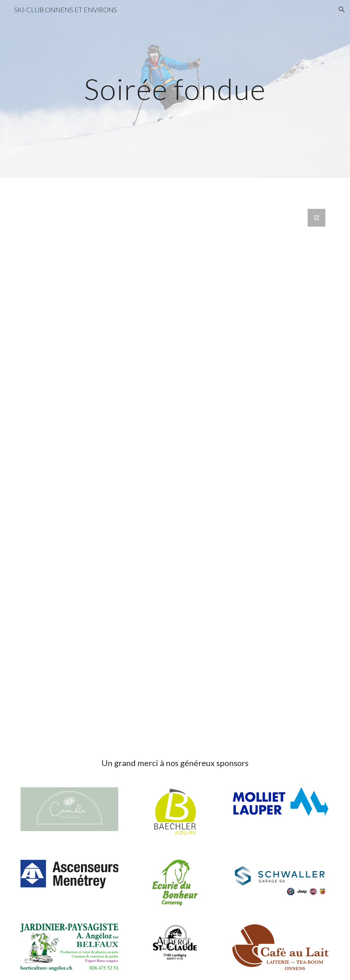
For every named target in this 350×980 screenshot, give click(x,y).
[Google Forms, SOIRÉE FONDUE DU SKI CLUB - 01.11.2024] (175, 474)
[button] (342, 10)
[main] (175, 89)
